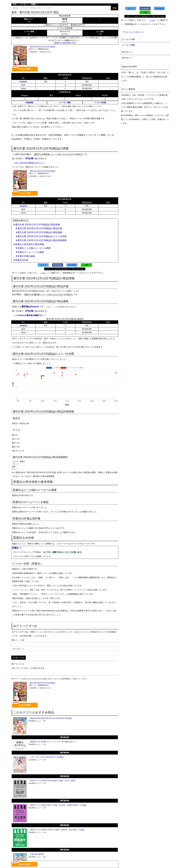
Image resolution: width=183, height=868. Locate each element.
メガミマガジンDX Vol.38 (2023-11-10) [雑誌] (47, 757)
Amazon (23, 82)
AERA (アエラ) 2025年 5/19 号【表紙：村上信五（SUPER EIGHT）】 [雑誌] (58, 805)
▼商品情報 (29, 103)
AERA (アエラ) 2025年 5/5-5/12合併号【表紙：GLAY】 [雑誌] (53, 781)
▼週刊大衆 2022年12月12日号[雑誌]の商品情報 (37, 225)
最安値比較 (65, 737)
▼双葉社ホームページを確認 (29, 252)
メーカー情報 (128, 45)
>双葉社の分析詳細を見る (65, 43)
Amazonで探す (25, 69)
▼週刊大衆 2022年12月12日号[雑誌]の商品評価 (38, 228)
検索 (115, 8)
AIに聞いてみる (18, 658)
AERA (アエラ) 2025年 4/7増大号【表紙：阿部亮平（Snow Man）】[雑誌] (57, 830)
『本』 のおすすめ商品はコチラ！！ (29, 163)
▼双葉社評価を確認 (24, 256)
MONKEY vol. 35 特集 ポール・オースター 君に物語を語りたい (53, 742)
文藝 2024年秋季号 (37, 854)
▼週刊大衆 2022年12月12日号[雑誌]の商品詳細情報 (40, 240)
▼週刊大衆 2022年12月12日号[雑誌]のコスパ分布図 (40, 236)
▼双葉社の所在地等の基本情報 (29, 244)
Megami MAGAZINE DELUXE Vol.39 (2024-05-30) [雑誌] (51, 718)
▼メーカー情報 (65, 103)
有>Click (65, 34)
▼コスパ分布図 (100, 103)
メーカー (24, 4)
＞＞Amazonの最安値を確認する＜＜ (30, 315)
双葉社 (34, 4)
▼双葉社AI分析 (21, 260)
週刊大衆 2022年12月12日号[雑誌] (43, 47)
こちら (43, 273)
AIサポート (127, 58)
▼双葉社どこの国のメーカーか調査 (32, 248)
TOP (15, 4)
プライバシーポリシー (133, 32)
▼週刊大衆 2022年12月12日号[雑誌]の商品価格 (38, 232)
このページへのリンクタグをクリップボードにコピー (65, 269)
